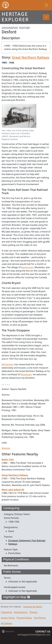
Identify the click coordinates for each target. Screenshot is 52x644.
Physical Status (24, 618)
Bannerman (27, 267)
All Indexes (6, 623)
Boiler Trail (8, 460)
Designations (21, 612)
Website (6, 448)
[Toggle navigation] (46, 5)
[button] (46, 17)
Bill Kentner (8, 364)
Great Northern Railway (31, 57)
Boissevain (26, 374)
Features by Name (33, 607)
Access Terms (8, 618)
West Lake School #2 (13, 490)
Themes (33, 612)
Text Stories (40, 618)
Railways (13, 544)
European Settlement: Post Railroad (27, 541)
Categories (6, 612)
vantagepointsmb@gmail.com (34, 635)
